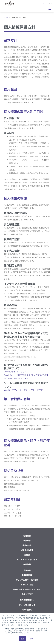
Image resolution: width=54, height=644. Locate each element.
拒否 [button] (32, 639)
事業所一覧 (27, 545)
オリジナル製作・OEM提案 (27, 580)
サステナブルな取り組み (27, 560)
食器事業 (27, 570)
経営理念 (27, 541)
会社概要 (27, 536)
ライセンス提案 (27, 585)
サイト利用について (27, 605)
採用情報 (27, 564)
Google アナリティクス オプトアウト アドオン (23, 390)
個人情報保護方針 (27, 600)
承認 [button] (22, 639)
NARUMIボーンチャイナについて (27, 589)
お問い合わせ (27, 610)
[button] (50, 9)
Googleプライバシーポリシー (16, 372)
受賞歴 (27, 555)
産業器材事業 (27, 575)
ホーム (6, 18)
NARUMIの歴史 (27, 550)
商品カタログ (27, 594)
